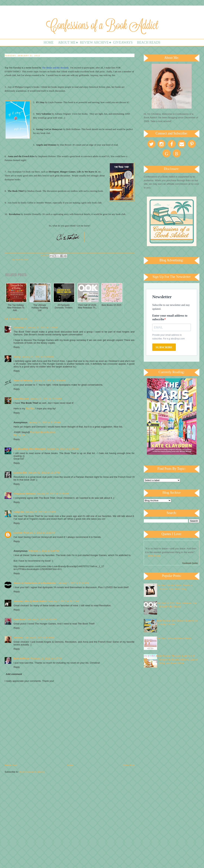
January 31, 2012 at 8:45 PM (40, 512)
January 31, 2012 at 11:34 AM (45, 422)
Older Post (129, 765)
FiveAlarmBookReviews (43, 432)
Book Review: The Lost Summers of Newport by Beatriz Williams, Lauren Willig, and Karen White (177, 660)
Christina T (20, 327)
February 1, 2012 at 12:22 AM (39, 533)
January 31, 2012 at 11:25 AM (46, 399)
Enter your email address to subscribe (170, 317)
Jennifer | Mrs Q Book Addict (30, 601)
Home (49, 42)
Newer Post (11, 765)
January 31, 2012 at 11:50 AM (63, 449)
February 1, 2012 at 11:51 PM (73, 583)
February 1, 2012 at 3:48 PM (44, 551)
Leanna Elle (20, 473)
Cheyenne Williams (24, 494)
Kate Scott (19, 619)
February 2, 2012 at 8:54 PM (42, 619)
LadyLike (19, 512)
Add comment (14, 674)
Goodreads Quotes (190, 563)
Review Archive (94, 42)
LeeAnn (18, 533)
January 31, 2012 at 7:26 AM (42, 327)
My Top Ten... (21, 435)
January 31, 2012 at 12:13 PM (44, 473)
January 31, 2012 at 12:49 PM (52, 494)
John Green (154, 556)
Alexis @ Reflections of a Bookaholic (35, 583)
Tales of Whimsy (23, 380)
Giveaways (123, 42)
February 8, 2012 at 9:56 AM (39, 638)
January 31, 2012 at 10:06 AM (38, 357)
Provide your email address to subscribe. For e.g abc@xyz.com (168, 337)
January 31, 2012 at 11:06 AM (50, 380)
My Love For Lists (20, 260)
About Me (67, 42)
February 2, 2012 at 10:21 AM (63, 601)
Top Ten (30, 408)
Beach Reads (149, 42)
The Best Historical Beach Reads (174, 638)
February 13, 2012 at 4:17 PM (46, 659)
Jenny (17, 357)
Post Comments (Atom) (32, 772)
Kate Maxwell (21, 399)
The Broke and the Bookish (55, 68)
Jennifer (18, 638)
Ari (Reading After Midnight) (30, 449)
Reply (17, 347)
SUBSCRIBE (164, 347)
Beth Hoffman (21, 659)
